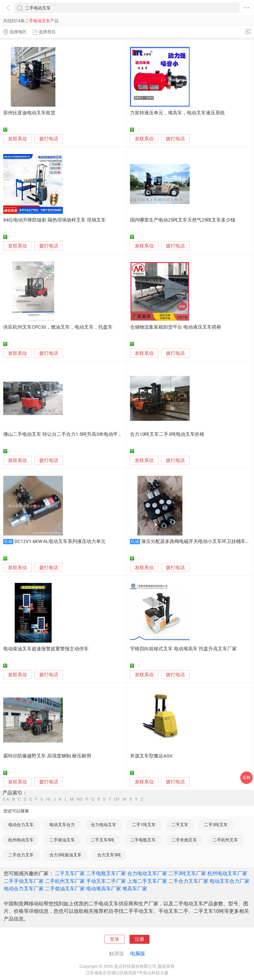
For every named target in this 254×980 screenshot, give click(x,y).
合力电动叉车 (104, 825)
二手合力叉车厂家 (188, 881)
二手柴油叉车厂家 (65, 889)
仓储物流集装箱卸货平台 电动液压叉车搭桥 (176, 327)
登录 (115, 939)
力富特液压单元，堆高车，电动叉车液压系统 (177, 113)
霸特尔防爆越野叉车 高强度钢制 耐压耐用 (47, 756)
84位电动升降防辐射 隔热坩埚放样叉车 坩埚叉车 (54, 220)
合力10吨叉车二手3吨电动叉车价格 (167, 434)
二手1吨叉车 (144, 825)
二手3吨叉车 (216, 825)
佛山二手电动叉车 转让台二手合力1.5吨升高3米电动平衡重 (65, 434)
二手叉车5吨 (103, 840)
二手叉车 (180, 825)
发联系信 (17, 139)
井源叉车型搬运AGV (151, 756)
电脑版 (138, 954)
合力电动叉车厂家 (147, 873)
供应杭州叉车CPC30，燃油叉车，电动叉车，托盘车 (58, 327)
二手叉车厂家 (70, 873)
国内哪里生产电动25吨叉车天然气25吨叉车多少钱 (183, 220)
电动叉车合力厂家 (230, 881)
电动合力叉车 (21, 825)
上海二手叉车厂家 (147, 881)
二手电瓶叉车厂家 (106, 873)
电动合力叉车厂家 (24, 889)
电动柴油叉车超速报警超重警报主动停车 (46, 649)
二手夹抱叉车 (184, 840)
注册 (139, 939)
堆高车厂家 (135, 889)
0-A (6, 799)
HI (48, 799)
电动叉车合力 (62, 825)
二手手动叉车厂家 (24, 881)
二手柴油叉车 (62, 840)
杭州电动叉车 (21, 840)
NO (80, 799)
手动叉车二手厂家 (106, 881)
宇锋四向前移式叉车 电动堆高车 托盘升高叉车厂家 (183, 649)
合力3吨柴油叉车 (65, 855)
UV (117, 799)
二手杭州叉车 (225, 840)
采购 (247, 778)
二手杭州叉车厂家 (65, 881)
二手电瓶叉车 (143, 840)
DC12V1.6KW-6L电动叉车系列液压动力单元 (60, 541)
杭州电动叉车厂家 (227, 873)
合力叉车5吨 (109, 855)
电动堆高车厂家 (104, 889)
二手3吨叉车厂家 (187, 873)
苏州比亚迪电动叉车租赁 (29, 113)
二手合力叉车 (21, 855)
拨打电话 (49, 139)
